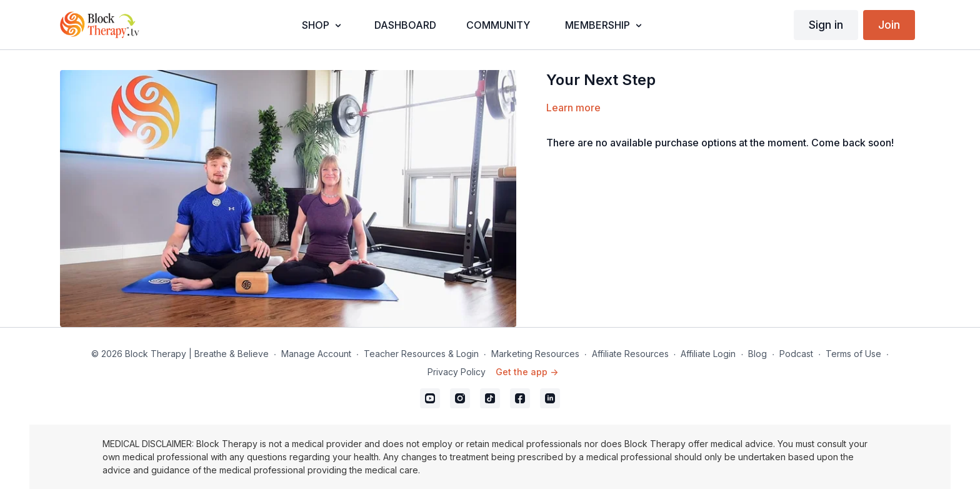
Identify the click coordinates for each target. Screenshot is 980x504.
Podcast (796, 354)
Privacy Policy (457, 372)
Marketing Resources (535, 354)
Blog (757, 354)
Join (889, 25)
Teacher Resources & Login (421, 354)
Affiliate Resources (630, 354)
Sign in (826, 25)
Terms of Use (853, 354)
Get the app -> (527, 372)
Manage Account (316, 354)
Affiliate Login (708, 354)
